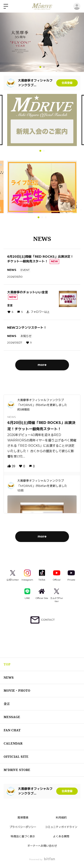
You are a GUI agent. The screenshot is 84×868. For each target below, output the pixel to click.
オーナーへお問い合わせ (42, 846)
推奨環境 (23, 817)
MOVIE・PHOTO (17, 690)
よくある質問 (61, 836)
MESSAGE (12, 717)
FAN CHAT (12, 730)
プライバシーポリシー (23, 827)
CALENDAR (13, 743)
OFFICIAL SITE (16, 757)
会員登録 (67, 83)
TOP (7, 664)
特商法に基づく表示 (23, 836)
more (42, 365)
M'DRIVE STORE (17, 770)
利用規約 (61, 817)
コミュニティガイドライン (61, 827)
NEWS (9, 677)
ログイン (77, 6)
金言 (7, 704)
